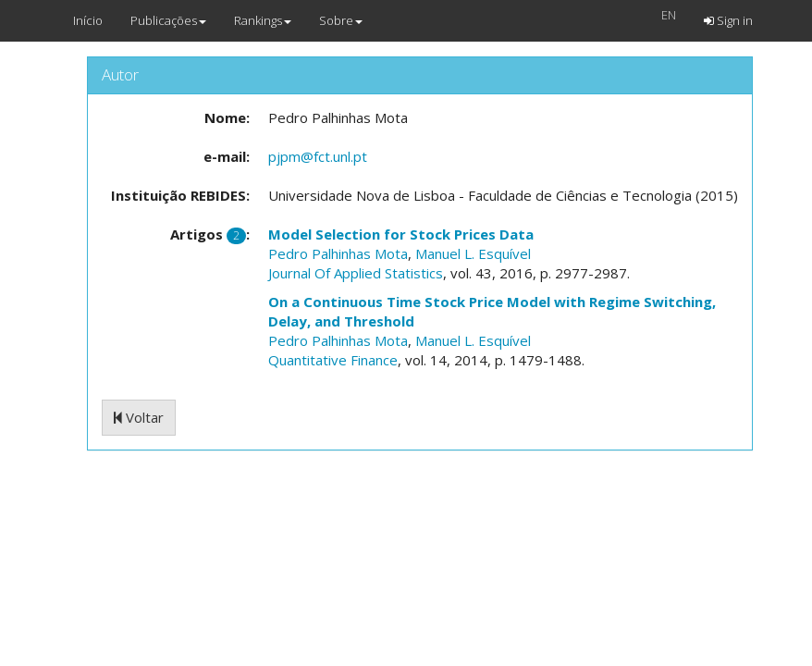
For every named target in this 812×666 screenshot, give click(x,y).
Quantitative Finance (333, 360)
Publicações (168, 20)
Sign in (728, 20)
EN (669, 15)
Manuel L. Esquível (473, 253)
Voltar (139, 417)
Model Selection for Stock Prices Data (401, 234)
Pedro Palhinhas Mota (338, 253)
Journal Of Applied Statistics (356, 273)
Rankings (263, 20)
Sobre (341, 20)
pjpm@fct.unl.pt (318, 156)
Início (88, 20)
